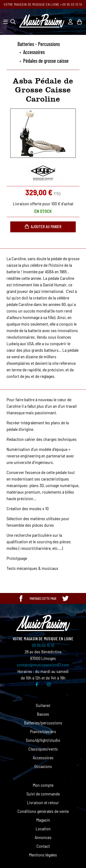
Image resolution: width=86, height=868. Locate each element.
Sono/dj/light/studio (43, 740)
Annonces (43, 837)
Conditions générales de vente (43, 811)
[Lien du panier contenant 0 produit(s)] (79, 21)
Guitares (43, 705)
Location (43, 829)
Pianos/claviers (43, 731)
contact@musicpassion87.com (43, 665)
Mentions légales (43, 855)
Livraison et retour (43, 802)
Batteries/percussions (43, 723)
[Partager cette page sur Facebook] (21, 598)
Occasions (43, 766)
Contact (43, 846)
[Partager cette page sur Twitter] (65, 598)
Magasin (43, 820)
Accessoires (43, 758)
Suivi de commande (43, 794)
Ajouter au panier (43, 226)
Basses (43, 714)
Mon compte (43, 785)
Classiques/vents (43, 749)
